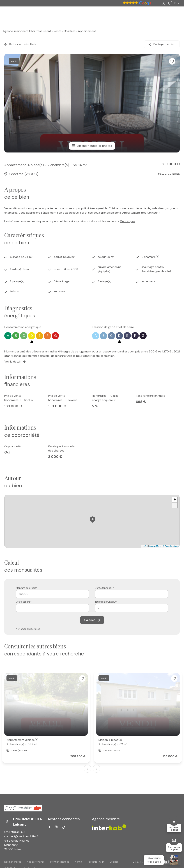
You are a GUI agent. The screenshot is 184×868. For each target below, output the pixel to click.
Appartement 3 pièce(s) (22, 742)
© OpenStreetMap (171, 546)
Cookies (114, 862)
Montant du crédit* (26, 588)
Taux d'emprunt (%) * (106, 602)
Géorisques (128, 221)
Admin (78, 862)
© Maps (155, 546)
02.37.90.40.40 (14, 832)
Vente (57, 31)
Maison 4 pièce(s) (113, 742)
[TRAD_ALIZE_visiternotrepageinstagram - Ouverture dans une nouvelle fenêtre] (56, 827)
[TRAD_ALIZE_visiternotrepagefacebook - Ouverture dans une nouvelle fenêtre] (50, 827)
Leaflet (145, 546)
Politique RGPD (96, 862)
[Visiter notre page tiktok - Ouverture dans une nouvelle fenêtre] (64, 827)
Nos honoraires (13, 862)
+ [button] (175, 500)
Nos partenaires (36, 862)
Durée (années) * (104, 588)
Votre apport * (24, 602)
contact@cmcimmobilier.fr (22, 836)
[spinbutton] (132, 608)
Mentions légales (60, 862)
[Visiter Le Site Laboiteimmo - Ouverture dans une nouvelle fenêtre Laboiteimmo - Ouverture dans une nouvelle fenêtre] (162, 862)
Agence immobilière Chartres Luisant (27, 31)
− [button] (175, 505)
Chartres (70, 31)
